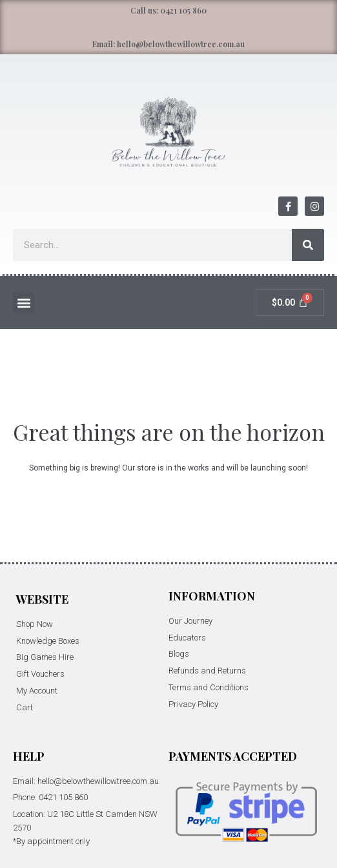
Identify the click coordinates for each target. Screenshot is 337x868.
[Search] (308, 245)
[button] (24, 303)
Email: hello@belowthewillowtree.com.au (168, 44)
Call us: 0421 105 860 (168, 10)
